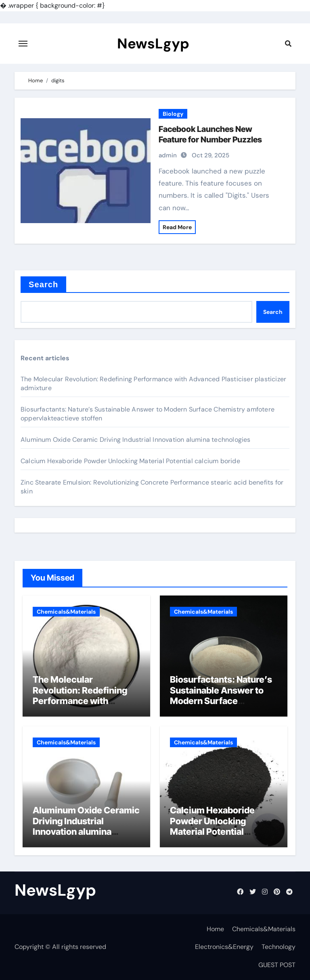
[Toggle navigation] (23, 44)
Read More (177, 227)
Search (43, 284)
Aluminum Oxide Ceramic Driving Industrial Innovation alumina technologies (136, 440)
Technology (279, 947)
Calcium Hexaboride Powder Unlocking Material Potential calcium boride (130, 461)
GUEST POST (277, 965)
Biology (173, 114)
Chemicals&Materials (66, 612)
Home (215, 929)
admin (168, 155)
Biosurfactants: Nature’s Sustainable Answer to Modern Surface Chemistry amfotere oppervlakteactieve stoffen (221, 706)
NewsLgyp (153, 44)
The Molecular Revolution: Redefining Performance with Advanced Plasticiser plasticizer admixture (80, 701)
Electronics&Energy (224, 947)
